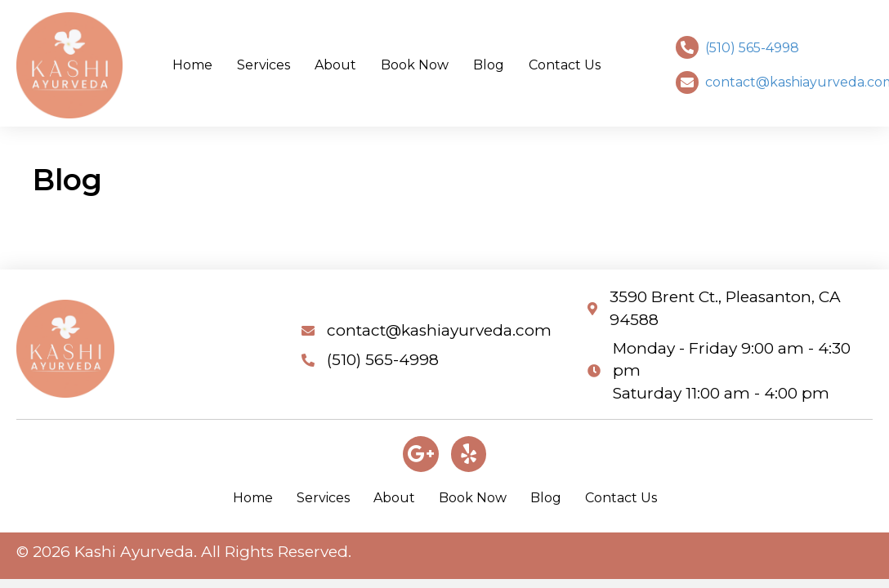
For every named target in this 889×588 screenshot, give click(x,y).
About (394, 498)
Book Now (473, 498)
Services (323, 498)
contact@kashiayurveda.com (439, 330)
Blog (546, 498)
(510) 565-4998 (752, 48)
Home (253, 498)
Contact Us (621, 498)
